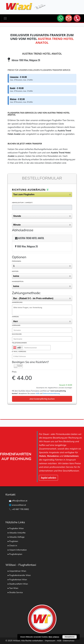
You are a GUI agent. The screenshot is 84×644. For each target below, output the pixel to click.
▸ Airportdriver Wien (17, 571)
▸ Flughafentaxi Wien (17, 580)
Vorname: (16, 325)
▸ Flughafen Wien (16, 528)
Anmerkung (17, 302)
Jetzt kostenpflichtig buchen (42, 399)
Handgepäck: (18, 282)
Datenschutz (69, 641)
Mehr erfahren (54, 637)
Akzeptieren (70, 637)
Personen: (17, 261)
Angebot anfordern (48, 478)
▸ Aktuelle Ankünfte (17, 533)
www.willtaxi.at (19, 505)
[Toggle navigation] (5, 18)
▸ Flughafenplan (15, 554)
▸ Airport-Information (17, 550)
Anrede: (16, 317)
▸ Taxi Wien (13, 588)
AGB (59, 641)
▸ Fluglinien (13, 541)
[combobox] (18, 348)
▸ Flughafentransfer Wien (19, 575)
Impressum (50, 641)
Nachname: (17, 334)
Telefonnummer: (20, 343)
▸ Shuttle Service (15, 592)
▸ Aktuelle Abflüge (16, 537)
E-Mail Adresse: (19, 352)
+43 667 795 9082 (20, 509)
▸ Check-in (12, 546)
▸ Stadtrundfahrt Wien (18, 584)
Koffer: (15, 271)
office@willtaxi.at (20, 501)
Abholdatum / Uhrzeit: (23, 203)
